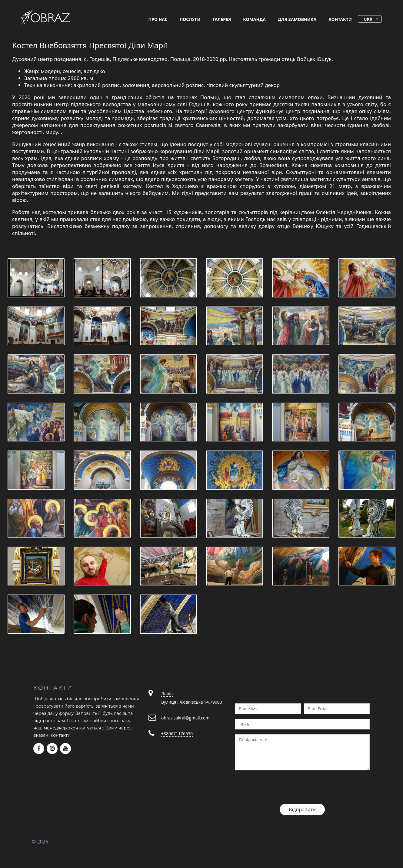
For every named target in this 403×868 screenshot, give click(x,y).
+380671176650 (177, 734)
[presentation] (281, 787)
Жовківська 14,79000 (201, 702)
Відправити (302, 809)
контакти (340, 19)
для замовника (297, 19)
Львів (167, 694)
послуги (190, 19)
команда (254, 19)
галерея (222, 19)
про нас (158, 19)
